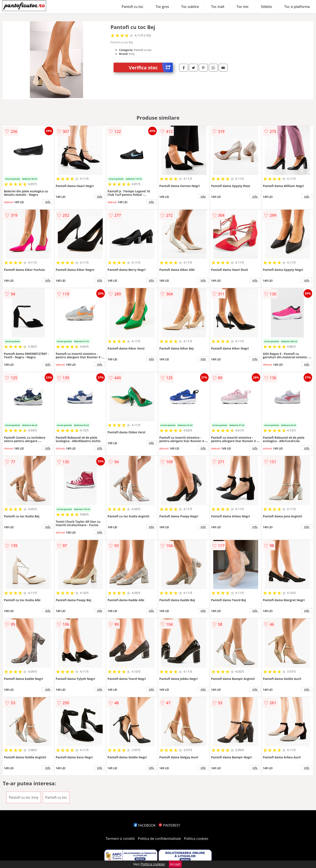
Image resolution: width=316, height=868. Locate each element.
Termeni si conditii (120, 839)
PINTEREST (169, 825)
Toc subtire (190, 7)
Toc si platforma (297, 7)
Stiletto (267, 7)
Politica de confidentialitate (159, 839)
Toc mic (243, 7)
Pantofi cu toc (133, 7)
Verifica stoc (151, 67)
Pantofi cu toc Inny (23, 797)
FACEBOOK (145, 825)
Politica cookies (196, 839)
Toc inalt (218, 7)
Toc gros (162, 7)
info (48, 202)
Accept (175, 864)
